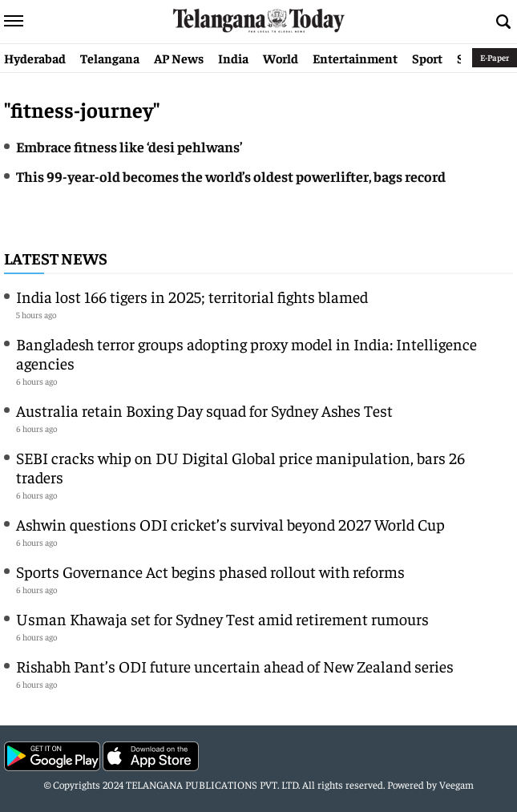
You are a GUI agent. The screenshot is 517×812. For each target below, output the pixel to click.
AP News (179, 58)
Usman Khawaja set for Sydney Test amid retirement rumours (222, 618)
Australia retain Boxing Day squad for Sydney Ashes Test (204, 410)
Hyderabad (35, 58)
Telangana (110, 58)
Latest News (56, 258)
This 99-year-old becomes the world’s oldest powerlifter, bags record (231, 176)
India (233, 58)
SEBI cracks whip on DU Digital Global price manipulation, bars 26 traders (240, 467)
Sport (427, 58)
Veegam (456, 784)
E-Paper (495, 57)
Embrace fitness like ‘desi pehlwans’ (129, 146)
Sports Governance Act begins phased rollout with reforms (210, 571)
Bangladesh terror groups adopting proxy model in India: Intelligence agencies (246, 353)
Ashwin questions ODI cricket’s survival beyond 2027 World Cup (230, 524)
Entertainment (355, 58)
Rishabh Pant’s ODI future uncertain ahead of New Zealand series (235, 666)
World (281, 58)
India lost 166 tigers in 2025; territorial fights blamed (192, 296)
